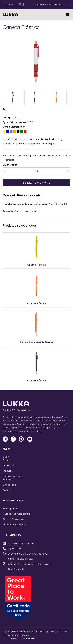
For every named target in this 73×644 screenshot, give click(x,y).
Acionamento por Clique (19, 155)
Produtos (8, 471)
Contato (7, 490)
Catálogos (8, 465)
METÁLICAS (61, 155)
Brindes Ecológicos (13, 519)
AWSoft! (30, 639)
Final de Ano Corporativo (17, 514)
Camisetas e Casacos (14, 524)
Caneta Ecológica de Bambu (37, 342)
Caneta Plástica (37, 265)
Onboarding (9, 485)
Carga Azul (44, 155)
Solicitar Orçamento (37, 182)
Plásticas (9, 160)
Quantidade (10, 165)
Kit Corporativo (11, 508)
